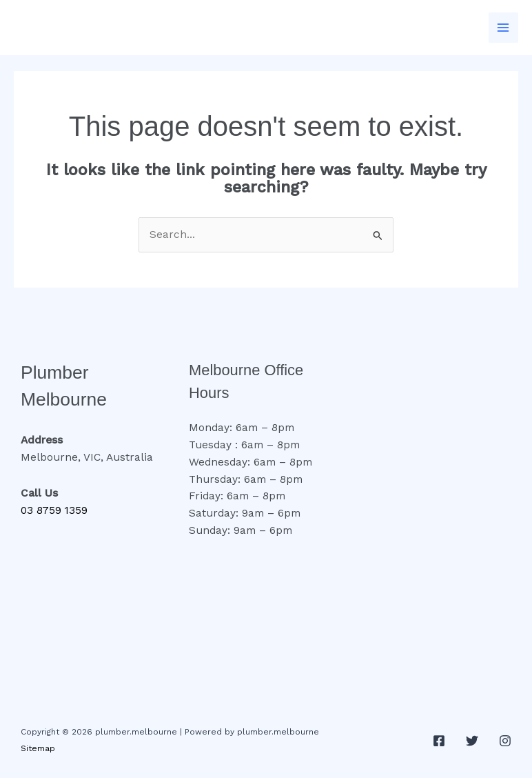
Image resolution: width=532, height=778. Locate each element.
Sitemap (38, 748)
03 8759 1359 (54, 510)
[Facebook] (439, 741)
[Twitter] (472, 741)
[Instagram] (505, 741)
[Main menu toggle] (503, 27)
